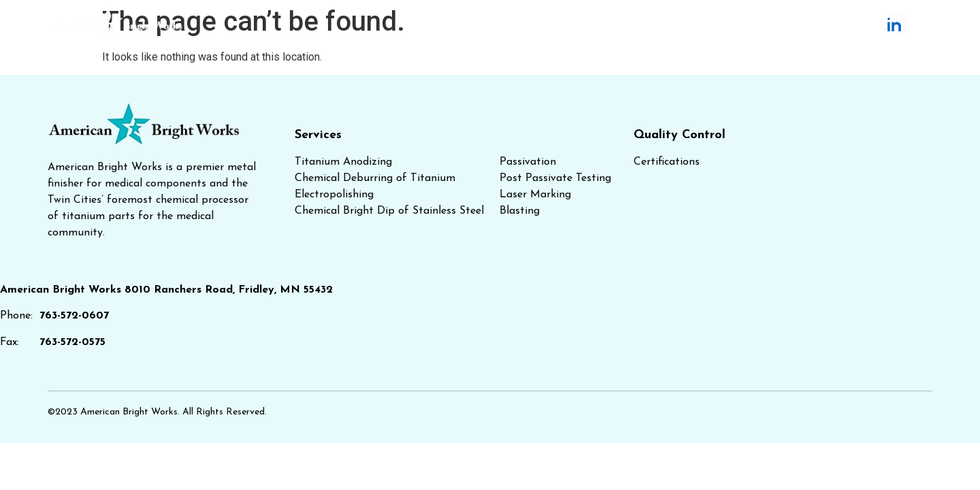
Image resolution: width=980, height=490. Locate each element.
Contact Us (802, 24)
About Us (705, 24)
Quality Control (597, 24)
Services (491, 24)
